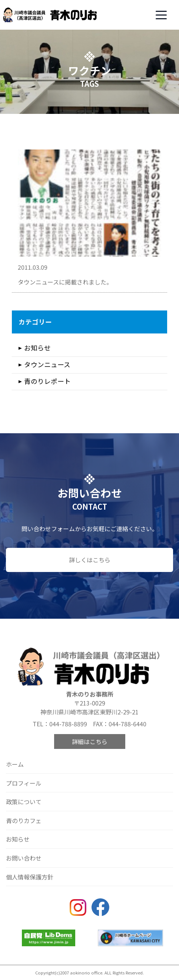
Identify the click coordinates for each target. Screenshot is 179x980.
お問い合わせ (24, 858)
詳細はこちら (90, 741)
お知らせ (37, 348)
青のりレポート (47, 381)
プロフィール (24, 783)
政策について (24, 802)
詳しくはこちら (90, 560)
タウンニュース (47, 364)
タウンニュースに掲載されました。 (65, 282)
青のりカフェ (24, 820)
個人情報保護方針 (30, 877)
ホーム (15, 764)
